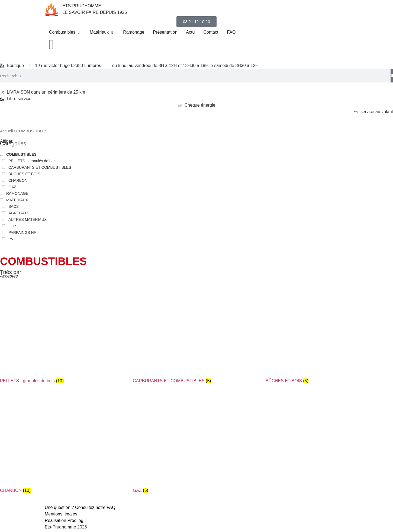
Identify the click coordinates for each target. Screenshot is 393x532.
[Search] (392, 76)
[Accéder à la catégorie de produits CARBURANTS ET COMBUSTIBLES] (196, 336)
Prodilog (75, 520)
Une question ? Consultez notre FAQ (80, 507)
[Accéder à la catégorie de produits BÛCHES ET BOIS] (329, 336)
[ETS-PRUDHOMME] (51, 9)
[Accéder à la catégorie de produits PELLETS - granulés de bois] (64, 336)
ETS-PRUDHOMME (82, 6)
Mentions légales (61, 514)
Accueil (6, 131)
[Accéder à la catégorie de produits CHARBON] (64, 446)
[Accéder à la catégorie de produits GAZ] (196, 446)
